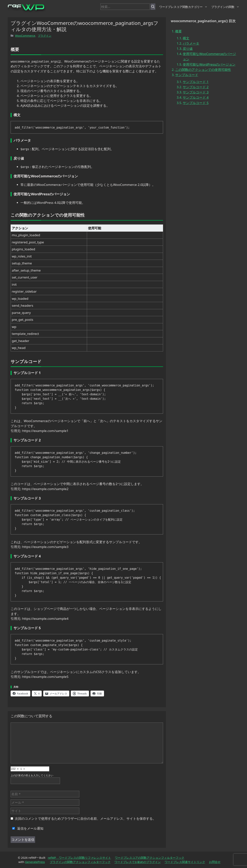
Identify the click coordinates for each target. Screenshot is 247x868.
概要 (178, 31)
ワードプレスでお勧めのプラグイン (138, 862)
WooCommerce (25, 36)
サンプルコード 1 (196, 82)
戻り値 (188, 49)
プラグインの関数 (225, 7)
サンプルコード (187, 75)
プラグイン (45, 36)
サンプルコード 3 (196, 92)
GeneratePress (35, 862)
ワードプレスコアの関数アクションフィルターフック (150, 858)
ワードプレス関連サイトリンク (185, 862)
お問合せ (215, 862)
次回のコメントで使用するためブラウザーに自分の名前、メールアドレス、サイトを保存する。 (85, 818)
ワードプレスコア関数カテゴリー (183, 7)
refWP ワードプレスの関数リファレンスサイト (80, 858)
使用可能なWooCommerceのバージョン (209, 56)
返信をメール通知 (27, 828)
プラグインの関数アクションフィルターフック (80, 862)
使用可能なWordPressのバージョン (209, 64)
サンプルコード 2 (196, 87)
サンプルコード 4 (196, 97)
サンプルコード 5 (196, 103)
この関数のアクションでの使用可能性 (203, 70)
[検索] (153, 7)
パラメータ (191, 43)
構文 (186, 38)
